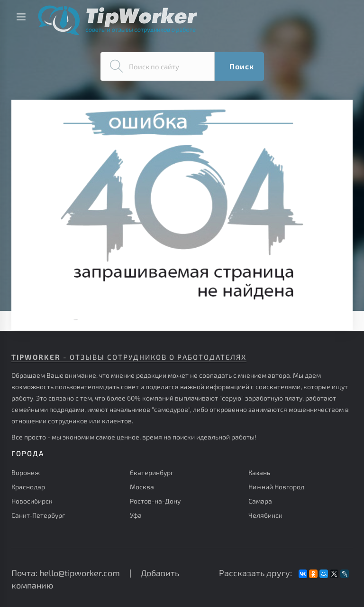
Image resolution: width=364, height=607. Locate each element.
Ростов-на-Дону (155, 501)
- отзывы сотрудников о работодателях (129, 357)
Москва (142, 487)
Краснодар (28, 487)
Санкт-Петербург (38, 515)
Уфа (136, 515)
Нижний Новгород (276, 487)
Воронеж (26, 472)
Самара (260, 501)
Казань (259, 472)
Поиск (242, 66)
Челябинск (265, 515)
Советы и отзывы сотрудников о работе (118, 20)
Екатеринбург (152, 472)
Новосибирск (32, 501)
